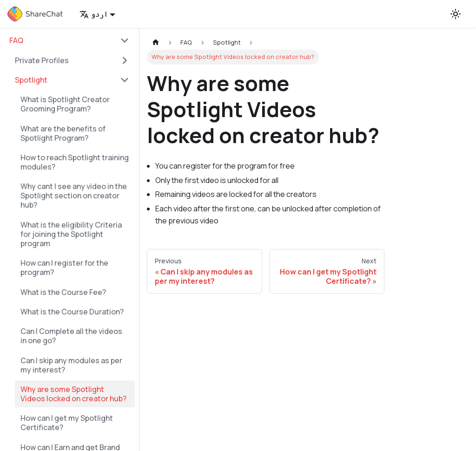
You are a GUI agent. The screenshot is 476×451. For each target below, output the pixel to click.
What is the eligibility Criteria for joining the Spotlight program (71, 234)
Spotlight (31, 80)
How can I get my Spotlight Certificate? (67, 423)
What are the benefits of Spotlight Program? (63, 133)
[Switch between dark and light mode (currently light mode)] (456, 14)
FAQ (16, 40)
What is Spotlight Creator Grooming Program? (65, 104)
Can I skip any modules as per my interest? (71, 365)
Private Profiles (42, 60)
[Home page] (156, 42)
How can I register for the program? (64, 268)
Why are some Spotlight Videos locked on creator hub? (73, 394)
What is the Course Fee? (63, 292)
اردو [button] (94, 14)
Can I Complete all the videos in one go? (71, 336)
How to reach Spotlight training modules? (75, 162)
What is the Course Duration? (72, 312)
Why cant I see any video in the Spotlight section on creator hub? (74, 196)
